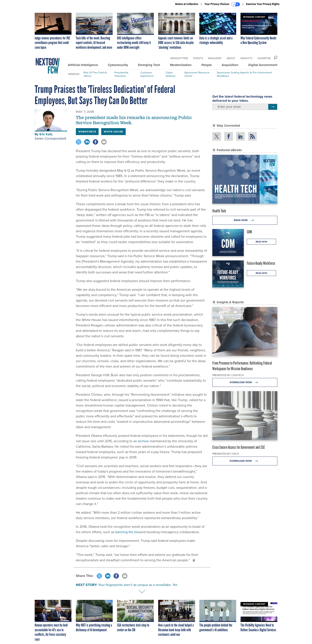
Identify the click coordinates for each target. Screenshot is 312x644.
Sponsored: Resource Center (197, 74)
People (207, 65)
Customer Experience (147, 74)
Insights (246, 58)
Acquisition (230, 65)
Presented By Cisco (226, 454)
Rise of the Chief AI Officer (95, 74)
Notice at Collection (187, 4)
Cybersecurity (118, 65)
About (231, 58)
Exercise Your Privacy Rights (263, 4)
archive (143, 441)
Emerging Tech (149, 65)
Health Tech (219, 211)
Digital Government (263, 65)
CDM (249, 232)
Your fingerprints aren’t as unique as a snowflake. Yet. (138, 585)
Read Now (245, 220)
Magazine (215, 58)
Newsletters (179, 58)
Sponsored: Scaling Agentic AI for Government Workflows (245, 74)
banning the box (128, 532)
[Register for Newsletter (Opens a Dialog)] (273, 107)
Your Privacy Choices (222, 4)
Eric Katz (46, 134)
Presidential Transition (121, 74)
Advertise (264, 58)
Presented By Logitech (228, 375)
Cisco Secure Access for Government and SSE (239, 447)
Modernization (181, 65)
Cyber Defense (171, 74)
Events (198, 58)
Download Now (245, 382)
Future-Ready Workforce (261, 263)
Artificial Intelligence (83, 65)
